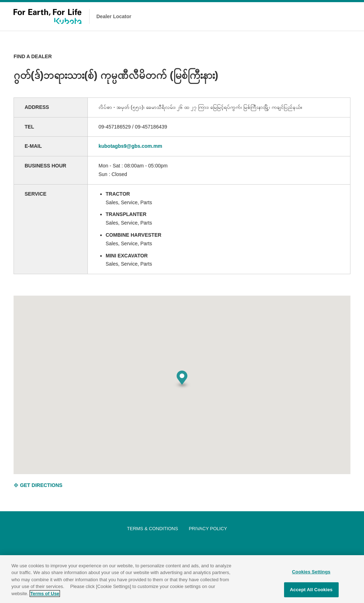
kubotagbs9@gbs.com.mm (130, 146)
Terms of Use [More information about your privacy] (45, 597)
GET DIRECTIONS (38, 485)
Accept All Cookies (311, 593)
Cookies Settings (311, 575)
